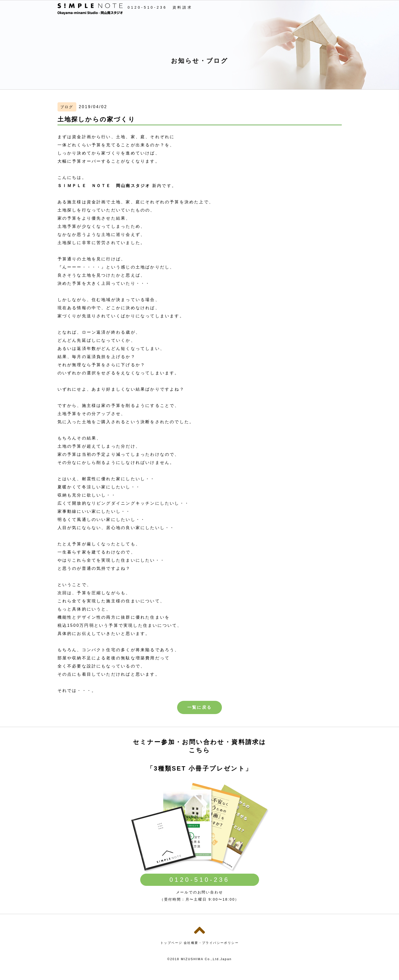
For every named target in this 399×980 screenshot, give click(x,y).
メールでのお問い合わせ (200, 892)
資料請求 (182, 7)
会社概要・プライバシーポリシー (211, 943)
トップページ (171, 943)
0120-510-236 (147, 7)
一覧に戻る (199, 707)
